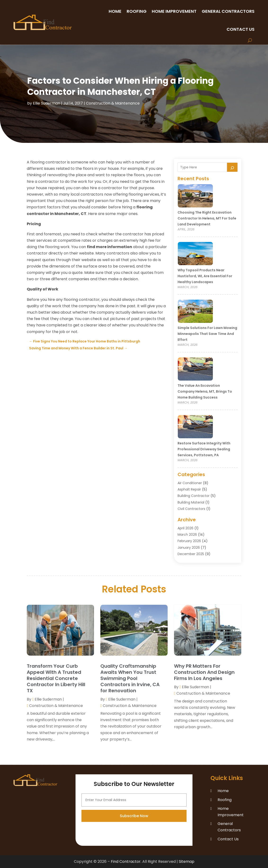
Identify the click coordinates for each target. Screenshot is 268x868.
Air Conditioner (190, 483)
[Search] (232, 167)
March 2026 (187, 535)
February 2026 (189, 541)
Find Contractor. (126, 861)
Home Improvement (174, 11)
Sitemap (187, 861)
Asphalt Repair (189, 489)
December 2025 (191, 554)
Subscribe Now (134, 842)
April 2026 (185, 528)
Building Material (191, 502)
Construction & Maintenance (113, 103)
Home (115, 11)
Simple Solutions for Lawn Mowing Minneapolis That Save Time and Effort (207, 334)
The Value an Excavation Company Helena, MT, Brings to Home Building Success (205, 391)
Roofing (137, 11)
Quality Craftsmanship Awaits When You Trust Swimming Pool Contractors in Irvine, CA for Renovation (130, 678)
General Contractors (228, 11)
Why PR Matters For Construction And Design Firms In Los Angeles (204, 672)
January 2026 (189, 548)
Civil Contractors (191, 509)
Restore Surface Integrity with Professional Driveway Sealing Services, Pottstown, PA (204, 449)
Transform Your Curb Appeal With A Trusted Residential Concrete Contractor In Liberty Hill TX (56, 678)
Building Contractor (194, 496)
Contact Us (241, 29)
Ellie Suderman (47, 103)
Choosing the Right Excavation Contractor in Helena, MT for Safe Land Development (207, 218)
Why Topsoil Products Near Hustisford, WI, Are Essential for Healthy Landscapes (205, 276)
